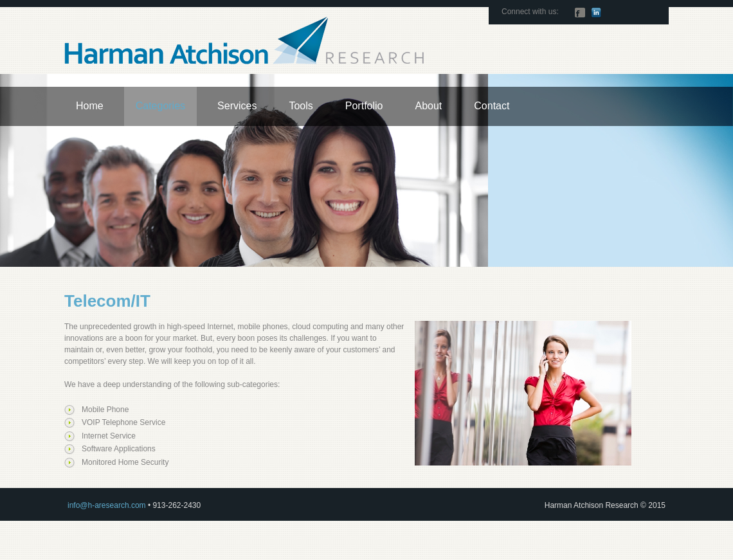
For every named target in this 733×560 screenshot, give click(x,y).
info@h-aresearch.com (107, 505)
